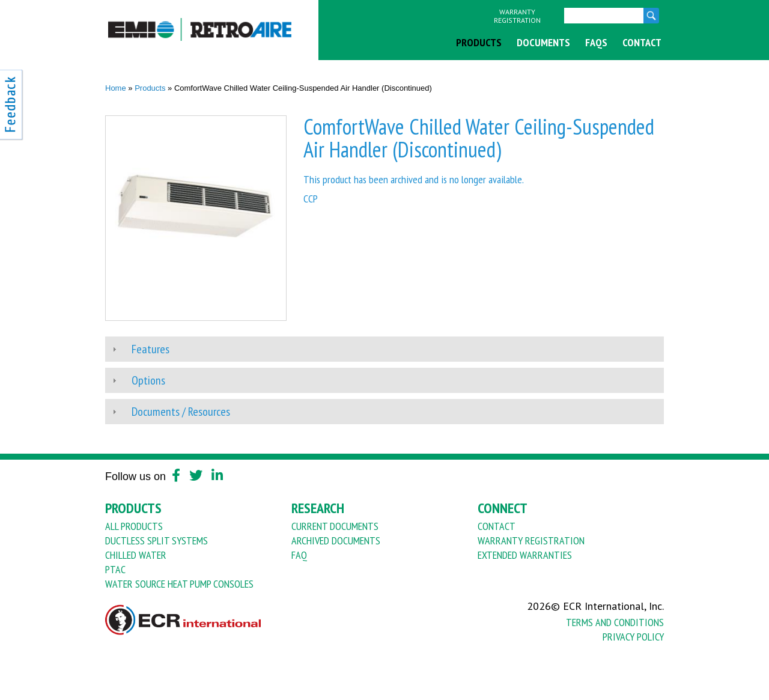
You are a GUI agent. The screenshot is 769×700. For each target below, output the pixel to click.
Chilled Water (136, 555)
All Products (134, 526)
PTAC (115, 569)
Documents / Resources (181, 412)
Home (116, 88)
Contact (642, 42)
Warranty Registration (517, 16)
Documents (543, 42)
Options (148, 380)
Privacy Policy (633, 637)
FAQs (596, 42)
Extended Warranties (525, 555)
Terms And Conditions (615, 622)
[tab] (384, 349)
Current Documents (335, 526)
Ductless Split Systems (157, 540)
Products (479, 42)
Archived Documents (336, 540)
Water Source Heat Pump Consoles (179, 584)
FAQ (299, 555)
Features (150, 349)
